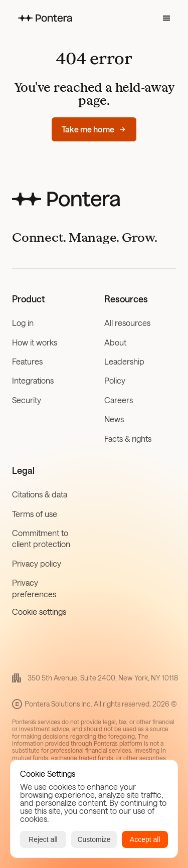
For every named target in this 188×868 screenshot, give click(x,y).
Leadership (124, 361)
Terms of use (35, 514)
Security (27, 400)
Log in (23, 323)
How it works (35, 342)
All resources (127, 323)
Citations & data (40, 494)
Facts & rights (128, 439)
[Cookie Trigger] (39, 612)
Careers (119, 400)
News (114, 419)
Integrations (33, 380)
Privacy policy (37, 563)
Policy (115, 380)
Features (27, 361)
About (115, 342)
